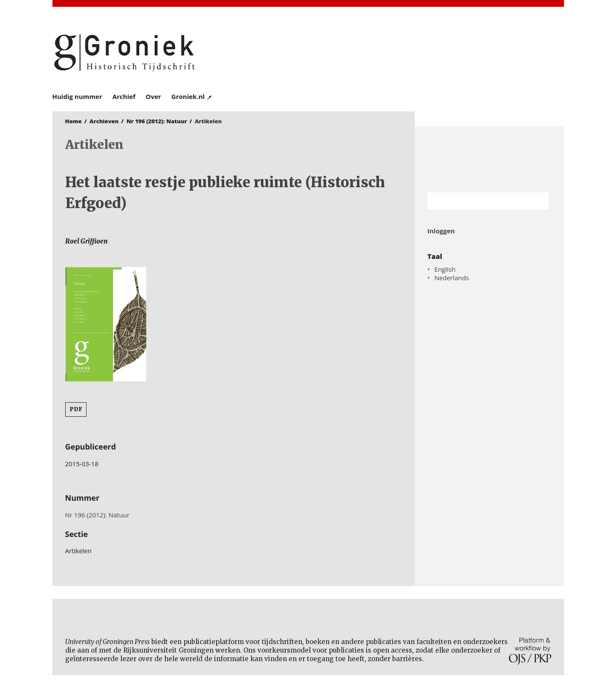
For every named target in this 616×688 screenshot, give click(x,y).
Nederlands (452, 278)
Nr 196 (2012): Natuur (157, 121)
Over (153, 96)
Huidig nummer (77, 96)
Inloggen (441, 231)
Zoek (538, 201)
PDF (76, 409)
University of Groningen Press (432, 52)
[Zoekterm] (478, 201)
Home (74, 121)
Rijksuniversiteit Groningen (489, 159)
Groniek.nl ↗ (192, 96)
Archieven (104, 121)
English (445, 269)
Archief (124, 96)
